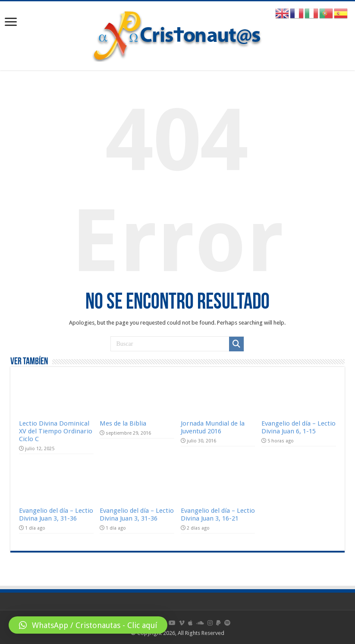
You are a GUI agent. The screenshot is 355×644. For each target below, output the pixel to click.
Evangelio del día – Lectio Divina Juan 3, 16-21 (218, 515)
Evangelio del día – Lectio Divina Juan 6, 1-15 (298, 427)
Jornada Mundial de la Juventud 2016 (213, 427)
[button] (88, 625)
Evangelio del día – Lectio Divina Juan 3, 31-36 (56, 515)
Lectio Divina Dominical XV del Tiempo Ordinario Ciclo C (56, 431)
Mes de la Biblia (123, 423)
